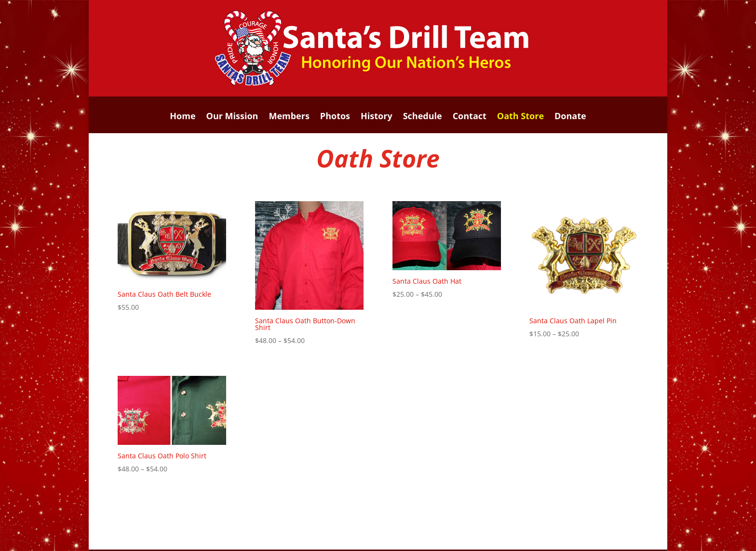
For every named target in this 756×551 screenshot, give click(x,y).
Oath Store (520, 117)
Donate (570, 117)
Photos (335, 117)
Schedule (423, 117)
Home (182, 117)
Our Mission (232, 117)
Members (289, 117)
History (377, 117)
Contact (470, 117)
